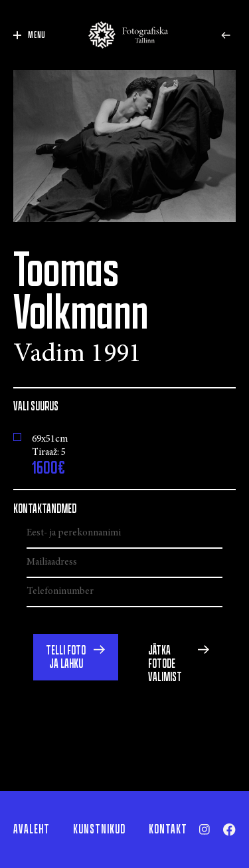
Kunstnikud (99, 829)
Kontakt (168, 829)
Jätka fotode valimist (165, 664)
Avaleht (32, 829)
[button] (76, 657)
